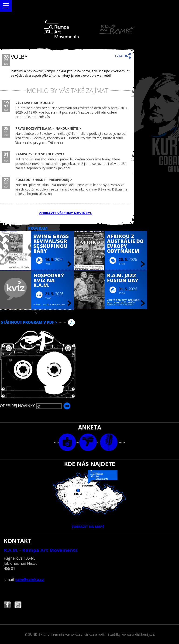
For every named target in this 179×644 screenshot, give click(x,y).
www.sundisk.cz (82, 634)
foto (67, 442)
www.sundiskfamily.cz (138, 634)
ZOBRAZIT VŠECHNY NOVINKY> (65, 213)
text (109, 442)
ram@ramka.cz (30, 579)
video (88, 442)
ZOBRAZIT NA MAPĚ (89, 499)
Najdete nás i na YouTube (18, 605)
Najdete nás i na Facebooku (7, 605)
